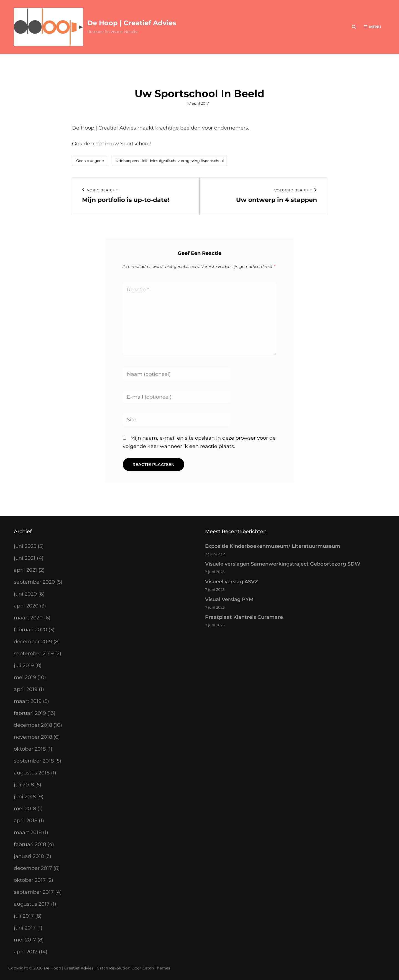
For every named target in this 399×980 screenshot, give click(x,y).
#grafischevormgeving (179, 161)
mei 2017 (25, 940)
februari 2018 (30, 844)
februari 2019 (30, 713)
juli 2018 (24, 785)
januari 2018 (29, 856)
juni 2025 (25, 546)
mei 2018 (25, 809)
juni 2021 (25, 558)
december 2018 (33, 725)
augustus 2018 (32, 773)
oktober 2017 (30, 880)
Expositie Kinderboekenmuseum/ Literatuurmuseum (273, 546)
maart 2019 (28, 701)
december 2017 (33, 868)
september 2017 (34, 892)
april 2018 (26, 821)
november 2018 (33, 737)
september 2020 (34, 582)
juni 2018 (25, 797)
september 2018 (34, 761)
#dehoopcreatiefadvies (137, 161)
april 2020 (26, 606)
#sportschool (212, 161)
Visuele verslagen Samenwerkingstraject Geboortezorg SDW (283, 564)
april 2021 (25, 570)
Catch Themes (156, 968)
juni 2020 (25, 594)
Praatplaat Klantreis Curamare (244, 617)
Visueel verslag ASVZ (232, 582)
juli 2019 (24, 665)
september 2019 (34, 654)
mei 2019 (25, 677)
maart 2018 (28, 832)
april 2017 (26, 952)
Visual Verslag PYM (229, 599)
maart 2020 (28, 618)
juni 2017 (25, 928)
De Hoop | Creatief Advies (132, 23)
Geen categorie (90, 161)
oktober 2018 (30, 749)
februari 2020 (30, 630)
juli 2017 (24, 916)
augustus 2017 (32, 904)
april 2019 (26, 689)
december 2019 (33, 642)
